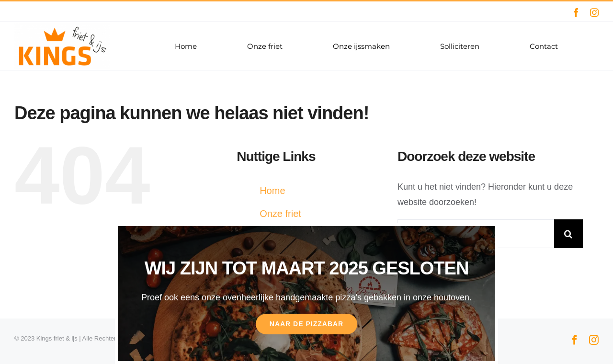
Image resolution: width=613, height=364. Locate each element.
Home (272, 191)
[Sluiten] (482, 237)
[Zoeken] (568, 234)
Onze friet (280, 214)
